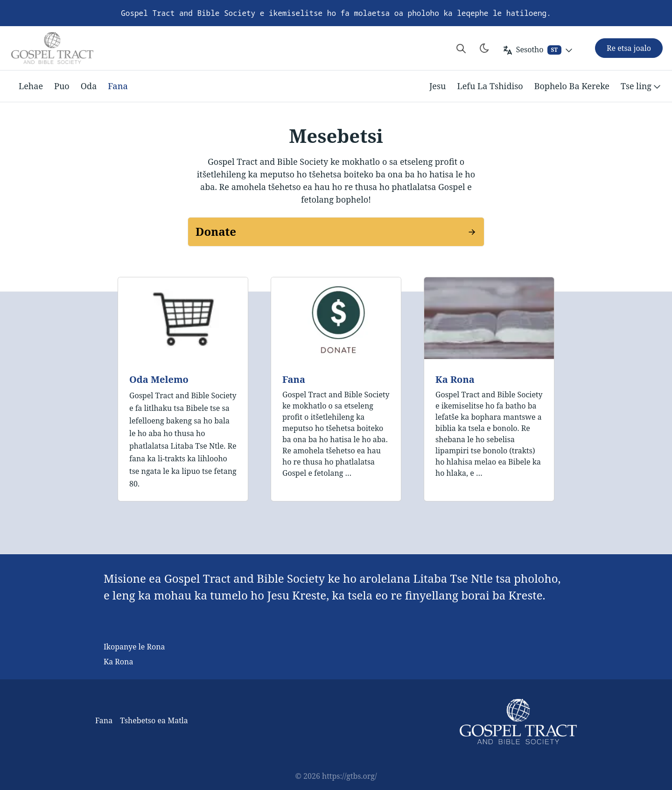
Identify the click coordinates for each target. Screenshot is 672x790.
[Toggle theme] (484, 48)
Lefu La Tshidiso (490, 86)
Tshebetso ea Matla (154, 720)
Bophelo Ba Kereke (572, 86)
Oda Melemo (159, 379)
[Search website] (461, 48)
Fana (118, 86)
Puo (62, 86)
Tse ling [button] (642, 86)
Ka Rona (455, 379)
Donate (216, 232)
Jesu (438, 86)
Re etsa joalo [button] (629, 48)
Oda (89, 86)
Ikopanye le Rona (134, 647)
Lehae (31, 86)
